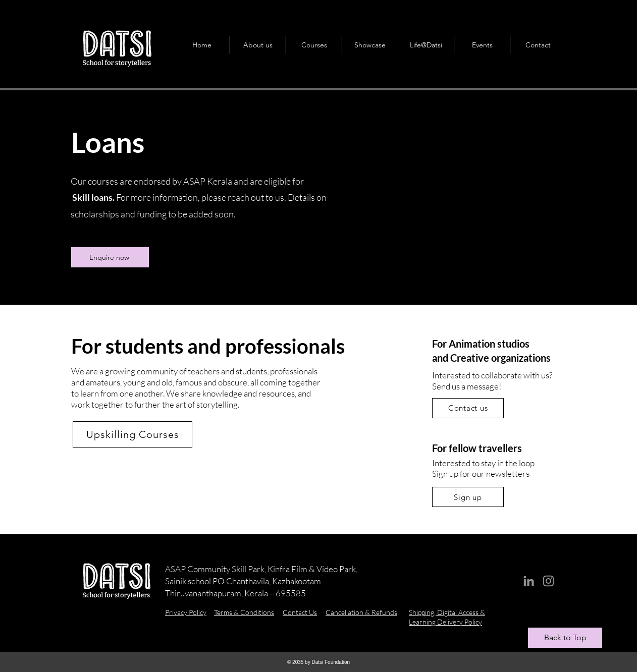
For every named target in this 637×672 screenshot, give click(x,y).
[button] (258, 45)
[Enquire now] (110, 257)
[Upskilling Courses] (132, 435)
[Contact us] (468, 408)
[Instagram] (548, 581)
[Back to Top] (565, 638)
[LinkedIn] (529, 581)
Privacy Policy (186, 612)
